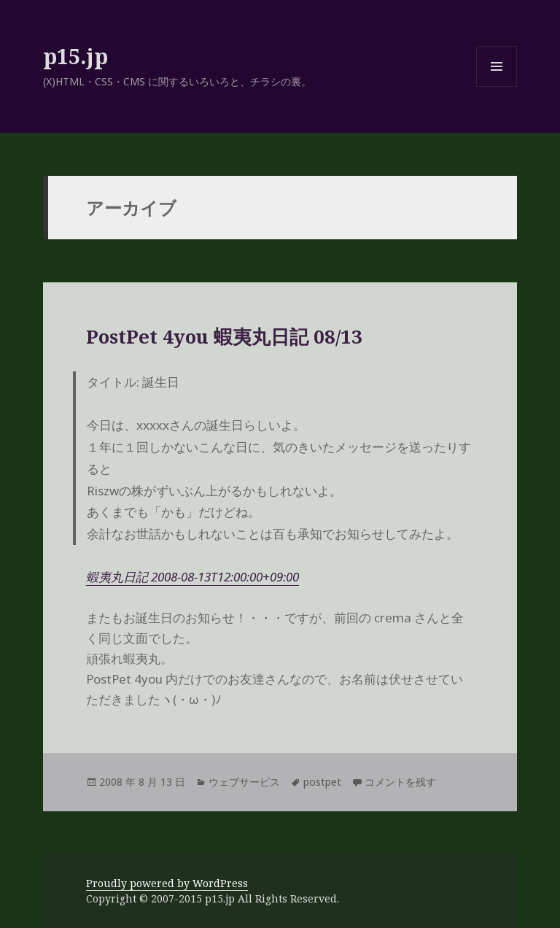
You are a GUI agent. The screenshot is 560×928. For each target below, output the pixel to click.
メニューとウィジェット (497, 86)
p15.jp (75, 56)
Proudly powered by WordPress (167, 883)
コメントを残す (400, 782)
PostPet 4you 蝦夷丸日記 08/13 (224, 336)
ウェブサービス (244, 782)
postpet (322, 782)
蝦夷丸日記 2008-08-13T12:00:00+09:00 (192, 577)
